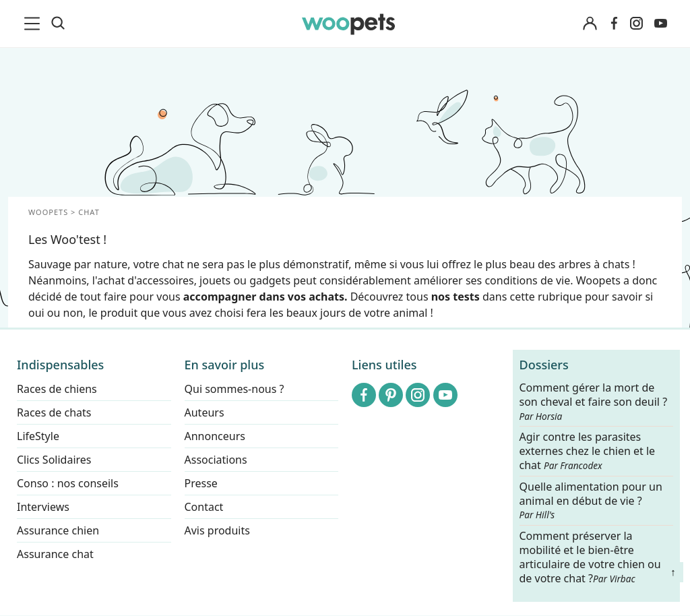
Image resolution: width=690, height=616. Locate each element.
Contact (204, 507)
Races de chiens (57, 389)
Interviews (43, 507)
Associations (216, 460)
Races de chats (54, 412)
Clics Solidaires (54, 460)
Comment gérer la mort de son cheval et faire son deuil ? (594, 402)
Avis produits (217, 530)
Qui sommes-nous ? (234, 389)
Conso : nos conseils (68, 483)
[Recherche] (58, 24)
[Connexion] (590, 24)
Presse (201, 483)
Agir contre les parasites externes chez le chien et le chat (588, 452)
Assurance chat (55, 554)
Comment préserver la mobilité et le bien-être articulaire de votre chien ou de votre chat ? (590, 557)
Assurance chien (58, 530)
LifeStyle (38, 436)
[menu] (34, 24)
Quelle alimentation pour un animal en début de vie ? (591, 501)
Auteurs (205, 412)
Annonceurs (215, 436)
